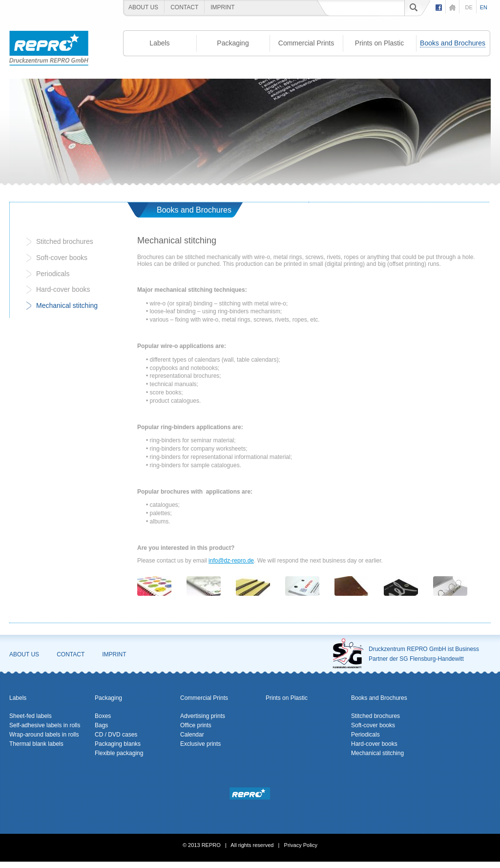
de (469, 7)
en (484, 7)
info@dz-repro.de (231, 561)
